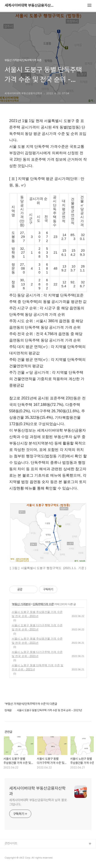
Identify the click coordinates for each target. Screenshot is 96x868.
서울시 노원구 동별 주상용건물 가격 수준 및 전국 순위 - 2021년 (37, 641)
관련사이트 (11, 843)
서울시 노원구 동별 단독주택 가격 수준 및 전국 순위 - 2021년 (38, 667)
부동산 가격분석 (21, 604)
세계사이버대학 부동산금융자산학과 (30, 6)
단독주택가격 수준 (43, 604)
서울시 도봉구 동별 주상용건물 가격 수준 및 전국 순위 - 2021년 (37, 614)
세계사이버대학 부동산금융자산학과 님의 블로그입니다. (38, 802)
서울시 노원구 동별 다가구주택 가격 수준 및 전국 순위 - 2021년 (37, 654)
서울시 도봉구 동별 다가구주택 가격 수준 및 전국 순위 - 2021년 (37, 627)
